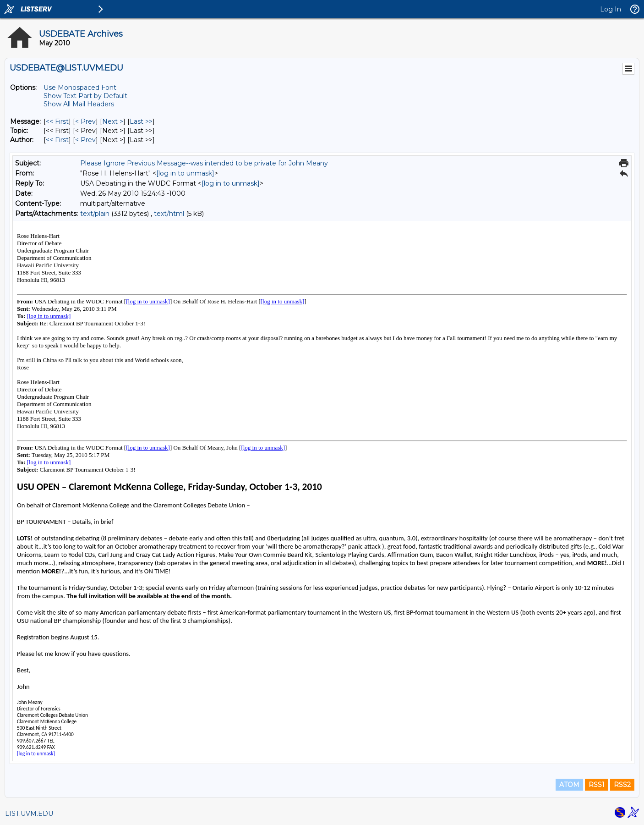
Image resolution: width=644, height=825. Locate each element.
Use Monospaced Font (80, 88)
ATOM (569, 785)
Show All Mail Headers (79, 104)
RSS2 (622, 785)
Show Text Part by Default (85, 96)
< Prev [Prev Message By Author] (85, 140)
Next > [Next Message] (113, 121)
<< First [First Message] (57, 121)
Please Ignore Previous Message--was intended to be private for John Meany (204, 163)
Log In (611, 9)
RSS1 (597, 785)
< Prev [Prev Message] (85, 121)
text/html (169, 214)
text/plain (95, 214)
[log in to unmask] (185, 173)
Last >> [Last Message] (141, 121)
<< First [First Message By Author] (57, 140)
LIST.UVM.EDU (29, 814)
